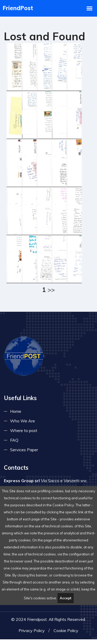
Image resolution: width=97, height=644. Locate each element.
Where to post (24, 433)
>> (51, 290)
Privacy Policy (32, 635)
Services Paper (24, 452)
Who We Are (23, 423)
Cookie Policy (66, 635)
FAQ (14, 442)
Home (16, 414)
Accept (66, 598)
